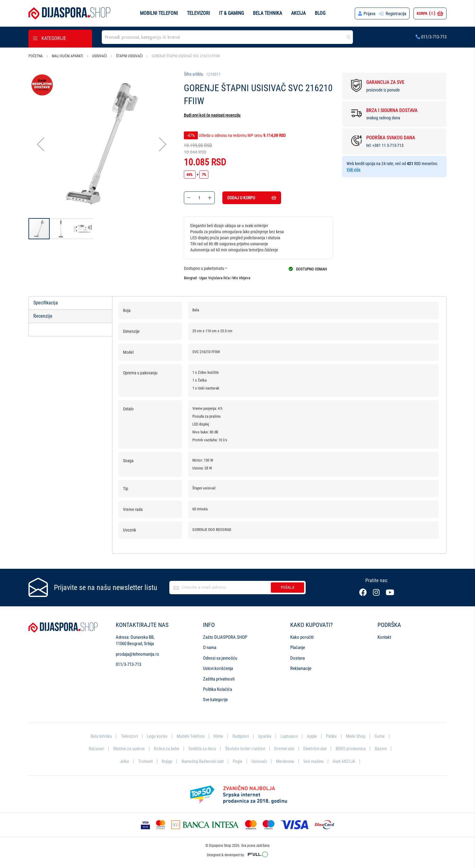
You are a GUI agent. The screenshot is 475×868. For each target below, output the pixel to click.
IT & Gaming (231, 13)
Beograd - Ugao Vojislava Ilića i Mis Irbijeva (217, 278)
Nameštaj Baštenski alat (203, 761)
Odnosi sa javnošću (220, 658)
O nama (210, 648)
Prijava (369, 14)
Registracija (396, 14)
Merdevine (285, 761)
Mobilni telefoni (159, 13)
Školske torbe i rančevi (245, 749)
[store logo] (69, 13)
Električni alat (315, 749)
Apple (312, 736)
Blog (320, 13)
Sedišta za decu (202, 749)
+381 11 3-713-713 (388, 145)
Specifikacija (46, 303)
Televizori (198, 13)
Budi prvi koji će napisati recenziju (212, 115)
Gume (380, 736)
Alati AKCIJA (344, 761)
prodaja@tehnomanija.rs (137, 654)
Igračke (265, 736)
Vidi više (354, 170)
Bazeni (381, 749)
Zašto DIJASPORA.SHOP (225, 637)
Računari (96, 749)
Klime (218, 736)
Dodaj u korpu (252, 198)
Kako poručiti (302, 637)
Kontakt (384, 637)
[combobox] (227, 37)
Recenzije (43, 316)
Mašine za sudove (129, 749)
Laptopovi (289, 736)
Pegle (237, 761)
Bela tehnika (267, 13)
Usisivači (100, 56)
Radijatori (241, 736)
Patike (331, 736)
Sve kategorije (215, 700)
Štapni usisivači (129, 56)
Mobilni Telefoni (191, 736)
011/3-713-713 (431, 37)
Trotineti (145, 761)
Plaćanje (298, 648)
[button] (41, 144)
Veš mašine (313, 761)
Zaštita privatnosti (219, 679)
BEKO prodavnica (351, 749)
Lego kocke (157, 736)
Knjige (167, 761)
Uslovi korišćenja (218, 668)
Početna (36, 56)
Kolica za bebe (167, 749)
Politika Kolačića (218, 689)
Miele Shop (356, 736)
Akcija (298, 13)
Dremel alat (284, 749)
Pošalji (287, 587)
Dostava (297, 658)
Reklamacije (301, 668)
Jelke (124, 761)
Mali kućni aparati (67, 56)
